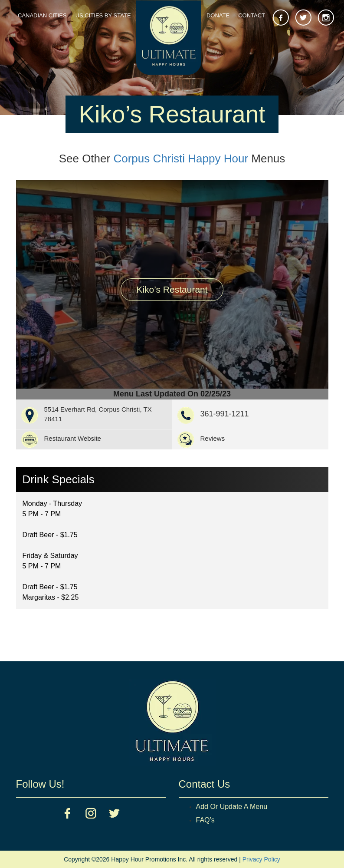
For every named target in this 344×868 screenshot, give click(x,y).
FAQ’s (205, 820)
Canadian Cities (42, 15)
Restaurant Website (73, 438)
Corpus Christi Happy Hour (181, 158)
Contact (252, 15)
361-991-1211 (225, 414)
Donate (218, 15)
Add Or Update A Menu (232, 807)
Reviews (213, 438)
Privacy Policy (261, 859)
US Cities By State (103, 15)
